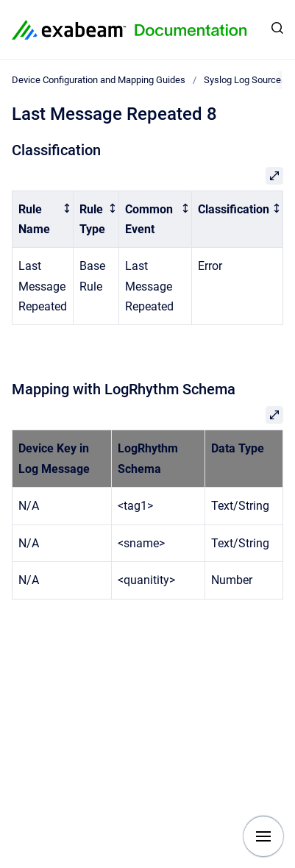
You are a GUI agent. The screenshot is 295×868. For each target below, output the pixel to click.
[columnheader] (43, 219)
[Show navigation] (263, 836)
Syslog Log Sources (245, 80)
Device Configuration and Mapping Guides (99, 80)
